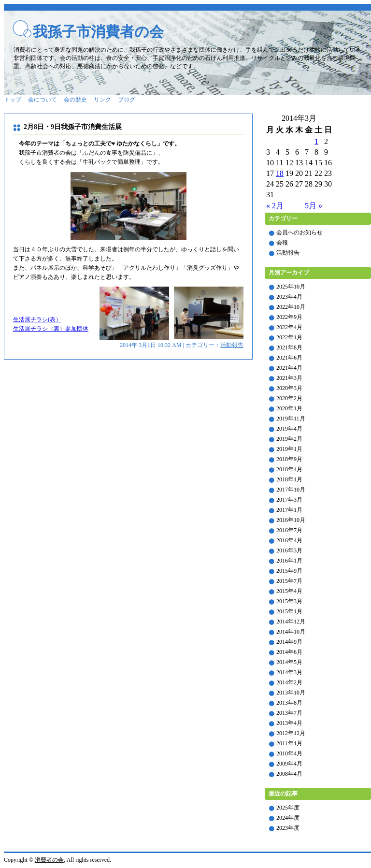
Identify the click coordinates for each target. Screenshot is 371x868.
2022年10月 (291, 307)
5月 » (314, 206)
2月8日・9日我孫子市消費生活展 (73, 127)
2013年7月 (289, 713)
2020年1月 (289, 408)
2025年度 (288, 808)
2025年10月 (291, 287)
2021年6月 (289, 358)
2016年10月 (291, 520)
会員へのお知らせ (300, 232)
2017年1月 (289, 510)
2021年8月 (289, 347)
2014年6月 (289, 652)
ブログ (127, 100)
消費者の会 (49, 860)
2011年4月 (289, 743)
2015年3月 (289, 601)
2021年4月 (289, 368)
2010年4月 (289, 753)
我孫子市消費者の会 (98, 32)
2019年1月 (289, 449)
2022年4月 (289, 327)
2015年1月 (289, 611)
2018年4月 (289, 469)
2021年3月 (289, 378)
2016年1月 (289, 561)
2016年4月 (289, 540)
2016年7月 (289, 530)
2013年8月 (289, 703)
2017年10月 (291, 490)
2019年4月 (289, 429)
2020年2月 (289, 398)
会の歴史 (75, 100)
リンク (102, 100)
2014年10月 (291, 632)
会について (43, 100)
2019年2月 (289, 439)
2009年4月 (289, 764)
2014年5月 (289, 662)
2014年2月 (289, 682)
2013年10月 (291, 693)
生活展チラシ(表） (37, 319)
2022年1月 (289, 337)
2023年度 (288, 828)
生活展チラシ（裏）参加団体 (51, 329)
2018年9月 (289, 459)
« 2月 (275, 206)
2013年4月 (289, 723)
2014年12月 (291, 622)
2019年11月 (291, 419)
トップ (13, 100)
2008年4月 (289, 774)
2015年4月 (289, 591)
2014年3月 (289, 672)
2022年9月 (289, 317)
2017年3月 (289, 500)
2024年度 (288, 818)
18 (280, 173)
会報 (282, 243)
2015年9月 (289, 571)
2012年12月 (291, 733)
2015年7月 (289, 581)
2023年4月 (289, 297)
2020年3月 (289, 388)
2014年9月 (289, 642)
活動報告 (232, 345)
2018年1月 (289, 479)
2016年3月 (289, 550)
